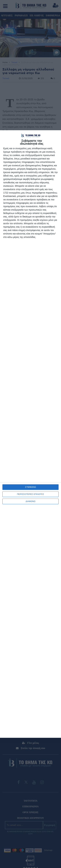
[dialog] (30, 434)
